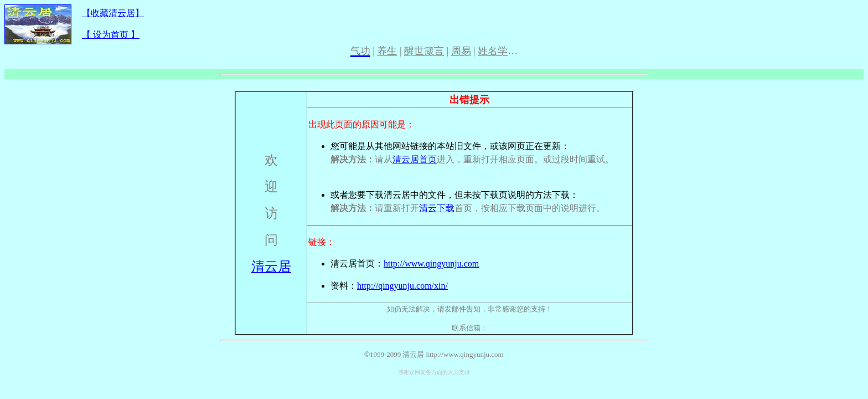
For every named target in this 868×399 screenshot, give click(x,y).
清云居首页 (415, 159)
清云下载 (437, 208)
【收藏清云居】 (113, 13)
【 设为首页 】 (111, 35)
